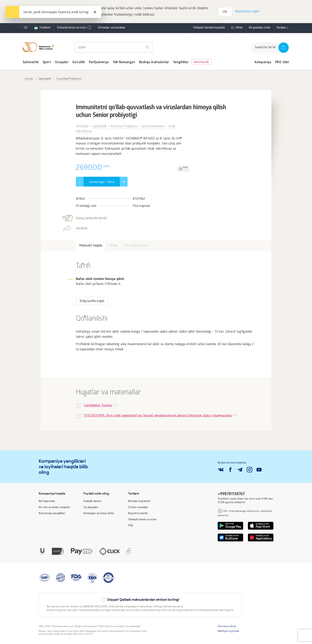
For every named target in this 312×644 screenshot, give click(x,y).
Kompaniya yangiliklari (52, 514)
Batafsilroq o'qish (247, 12)
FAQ (131, 526)
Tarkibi (113, 247)
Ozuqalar (62, 63)
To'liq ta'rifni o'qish (92, 302)
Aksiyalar (201, 63)
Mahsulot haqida (91, 247)
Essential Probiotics (124, 127)
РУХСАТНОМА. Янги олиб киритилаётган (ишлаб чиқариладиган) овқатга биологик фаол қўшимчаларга (158, 417)
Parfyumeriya (99, 63)
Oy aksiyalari (91, 508)
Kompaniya (263, 63)
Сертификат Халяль (98, 406)
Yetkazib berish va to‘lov (74, 28)
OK (225, 13)
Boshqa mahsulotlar (154, 63)
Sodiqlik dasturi (92, 502)
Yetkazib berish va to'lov (142, 520)
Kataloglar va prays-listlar (99, 514)
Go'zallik (79, 63)
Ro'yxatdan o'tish (259, 29)
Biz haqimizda (47, 502)
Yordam (281, 29)
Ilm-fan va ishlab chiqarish (54, 508)
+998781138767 (231, 494)
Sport (47, 63)
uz (26, 29)
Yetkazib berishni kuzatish (209, 29)
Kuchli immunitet (153, 127)
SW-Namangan (124, 63)
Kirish (239, 29)
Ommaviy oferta (227, 627)
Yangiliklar (181, 63)
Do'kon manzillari (138, 508)
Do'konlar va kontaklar (112, 29)
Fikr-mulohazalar (137, 247)
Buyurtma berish (138, 514)
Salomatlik (31, 63)
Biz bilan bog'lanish (139, 502)
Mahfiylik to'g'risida (228, 632)
